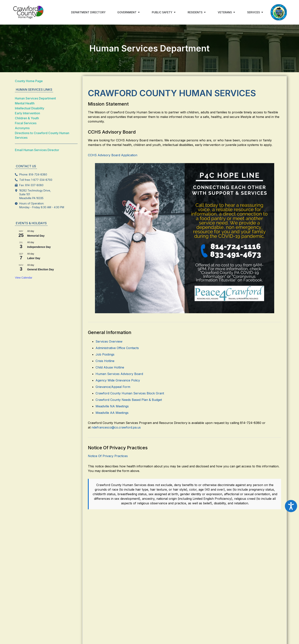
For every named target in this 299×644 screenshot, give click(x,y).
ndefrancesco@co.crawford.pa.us (116, 427)
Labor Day (34, 258)
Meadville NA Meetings (112, 406)
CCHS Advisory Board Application (113, 155)
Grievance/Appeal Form (113, 387)
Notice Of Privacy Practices (108, 456)
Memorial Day (36, 236)
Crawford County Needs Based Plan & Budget (129, 400)
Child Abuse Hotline (110, 367)
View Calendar (24, 278)
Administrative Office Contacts (117, 348)
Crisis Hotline (105, 361)
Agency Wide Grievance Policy (118, 380)
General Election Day (40, 269)
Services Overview (109, 341)
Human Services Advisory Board (119, 374)
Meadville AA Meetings (112, 413)
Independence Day (39, 247)
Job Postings (105, 354)
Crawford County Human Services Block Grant (130, 393)
